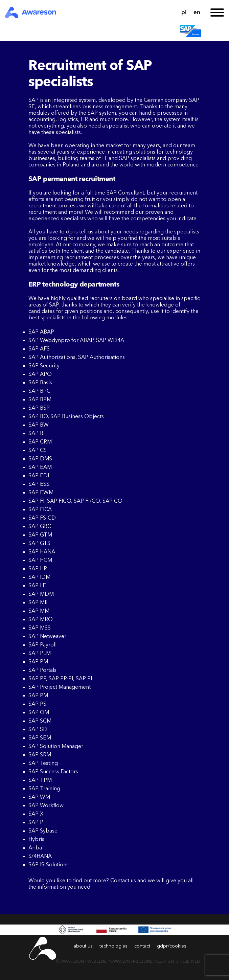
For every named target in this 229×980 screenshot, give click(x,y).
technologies (113, 946)
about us (83, 946)
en (197, 13)
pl (184, 13)
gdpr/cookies (172, 946)
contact (142, 946)
